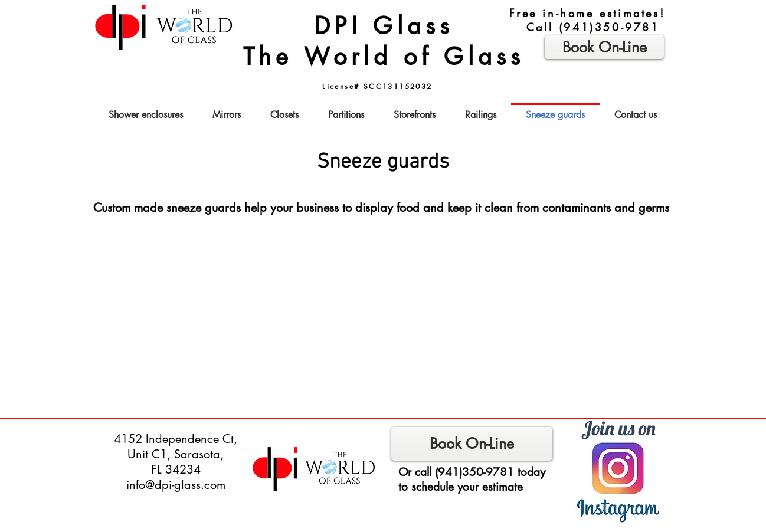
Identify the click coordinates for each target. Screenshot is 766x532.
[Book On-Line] (472, 444)
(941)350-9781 (609, 27)
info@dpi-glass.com (176, 485)
